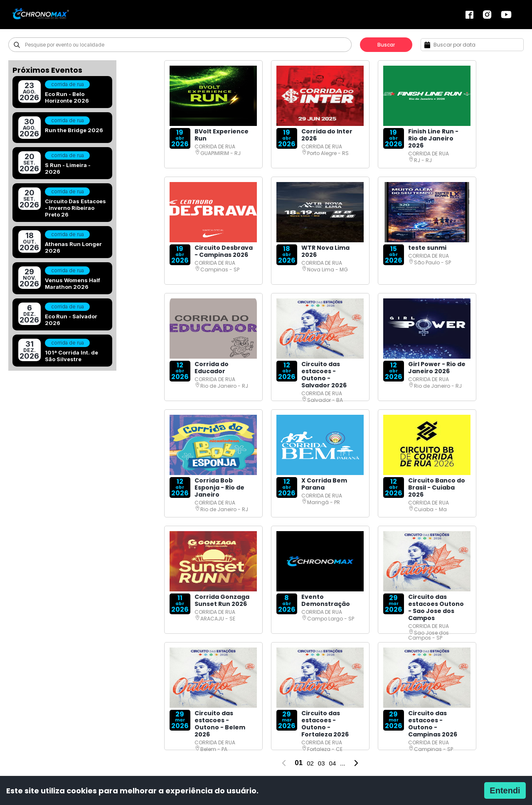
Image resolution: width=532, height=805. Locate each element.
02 (310, 763)
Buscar (386, 45)
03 (321, 763)
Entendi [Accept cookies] (505, 790)
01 (299, 763)
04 (333, 763)
